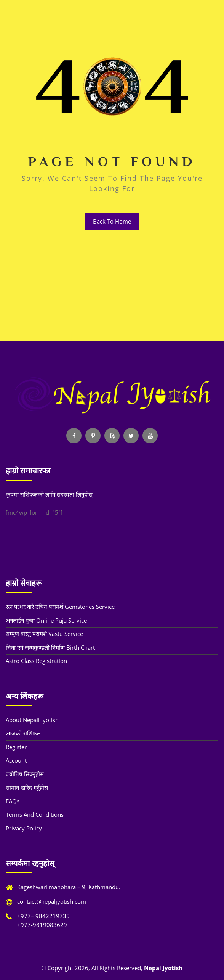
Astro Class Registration (36, 661)
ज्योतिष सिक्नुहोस (25, 774)
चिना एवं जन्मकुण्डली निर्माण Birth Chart (50, 647)
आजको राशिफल (23, 733)
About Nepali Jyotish (32, 720)
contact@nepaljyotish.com (52, 901)
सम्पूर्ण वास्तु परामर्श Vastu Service (44, 634)
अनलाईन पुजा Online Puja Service (46, 620)
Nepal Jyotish (163, 968)
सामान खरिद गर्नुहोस (27, 787)
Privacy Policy (24, 828)
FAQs (13, 801)
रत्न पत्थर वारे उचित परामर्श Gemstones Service (60, 607)
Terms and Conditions (35, 814)
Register (16, 747)
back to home (112, 221)
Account (16, 760)
